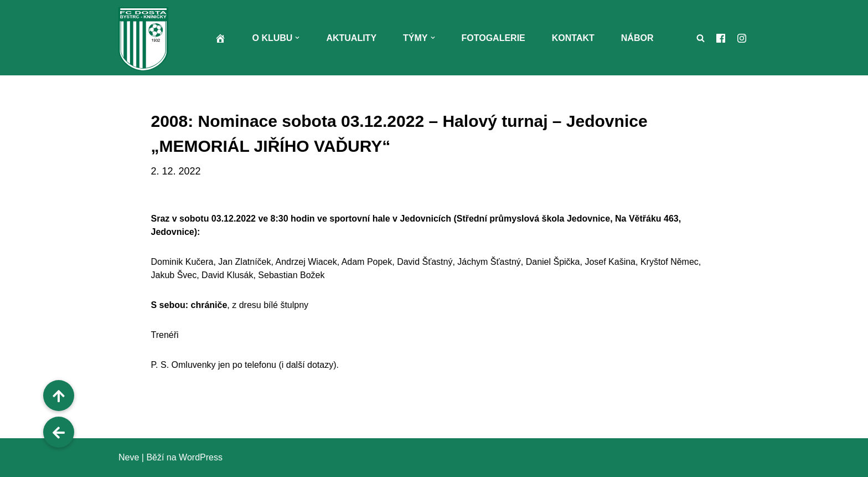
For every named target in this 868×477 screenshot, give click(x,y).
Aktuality (351, 38)
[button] (297, 38)
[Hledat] (701, 38)
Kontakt (573, 38)
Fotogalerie (494, 38)
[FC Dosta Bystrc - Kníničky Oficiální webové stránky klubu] (146, 39)
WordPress (201, 457)
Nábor (637, 38)
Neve (129, 457)
